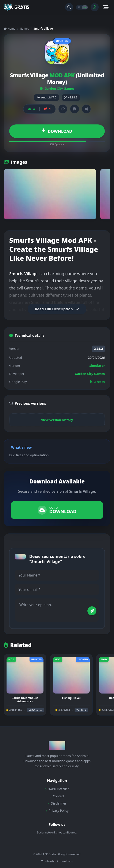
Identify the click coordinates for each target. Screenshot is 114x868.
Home (9, 29)
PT (79, 7)
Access (97, 382)
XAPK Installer (57, 789)
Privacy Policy (57, 810)
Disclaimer (57, 803)
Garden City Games (57, 88)
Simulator (97, 366)
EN (85, 7)
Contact (57, 796)
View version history (57, 420)
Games (25, 29)
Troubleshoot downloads (57, 861)
